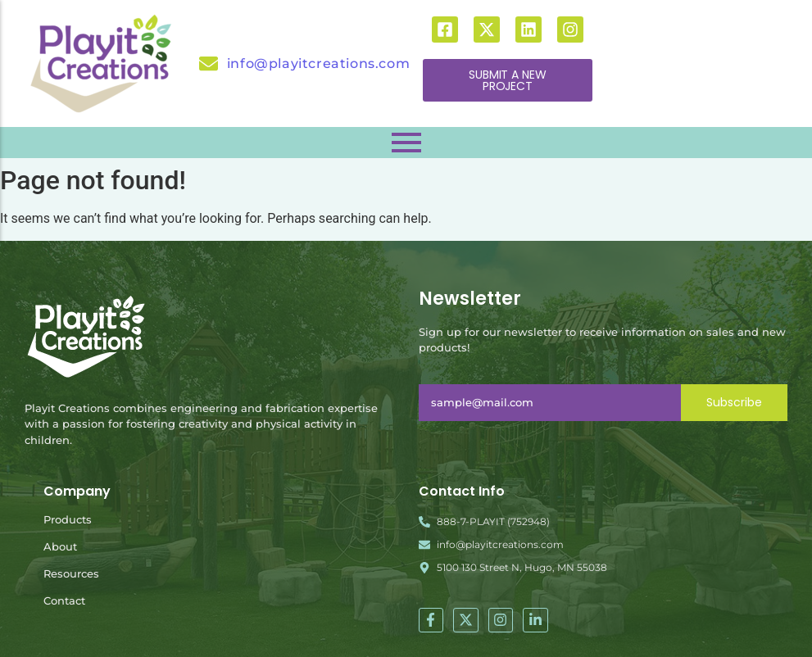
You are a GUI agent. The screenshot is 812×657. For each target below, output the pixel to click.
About (60, 546)
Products (68, 519)
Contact (64, 600)
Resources (71, 573)
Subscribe (734, 402)
